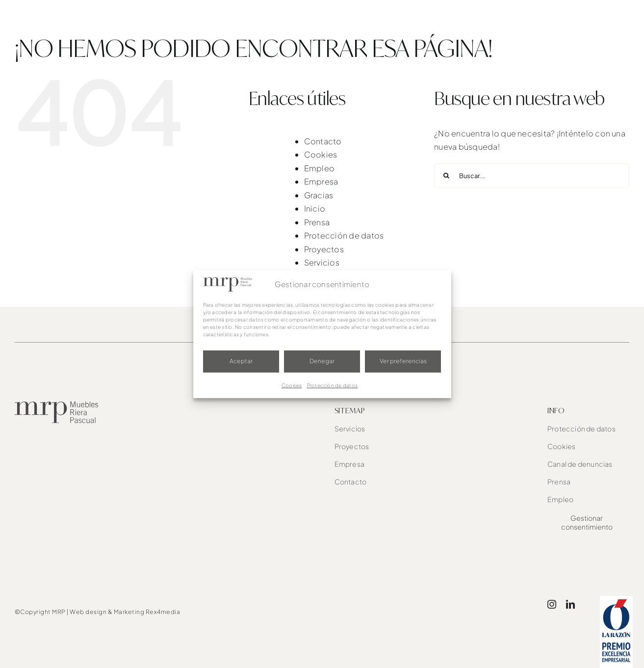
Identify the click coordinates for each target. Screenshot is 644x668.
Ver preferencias (403, 361)
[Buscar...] (532, 176)
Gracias (319, 195)
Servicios (322, 262)
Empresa (321, 181)
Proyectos (324, 249)
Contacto (323, 141)
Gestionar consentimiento (587, 522)
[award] (616, 600)
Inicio (315, 208)
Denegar (322, 361)
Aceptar (241, 361)
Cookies (292, 385)
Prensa (317, 222)
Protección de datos (333, 385)
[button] (613, 20)
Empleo (319, 168)
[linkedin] (570, 604)
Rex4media (163, 612)
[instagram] (552, 604)
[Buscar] (446, 176)
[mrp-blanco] (63, 10)
